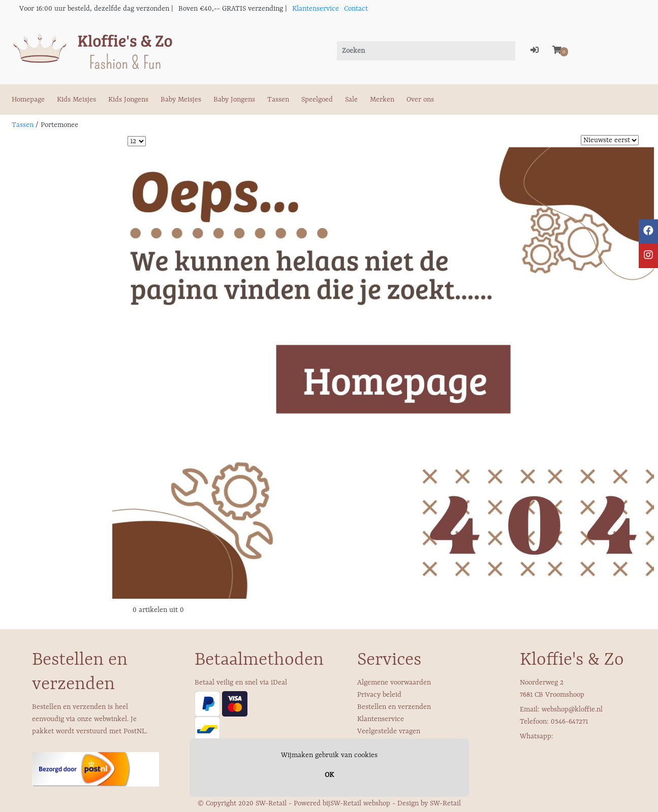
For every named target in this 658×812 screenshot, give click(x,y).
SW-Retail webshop (360, 803)
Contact (356, 9)
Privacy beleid (379, 695)
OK (329, 775)
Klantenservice (316, 9)
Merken (382, 100)
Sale (351, 100)
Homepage (28, 100)
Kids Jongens (128, 100)
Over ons (420, 100)
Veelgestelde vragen (389, 731)
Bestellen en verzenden (394, 707)
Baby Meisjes (181, 100)
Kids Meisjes (76, 100)
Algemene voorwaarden (394, 683)
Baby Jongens (234, 100)
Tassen (278, 100)
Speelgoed (317, 100)
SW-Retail (445, 803)
